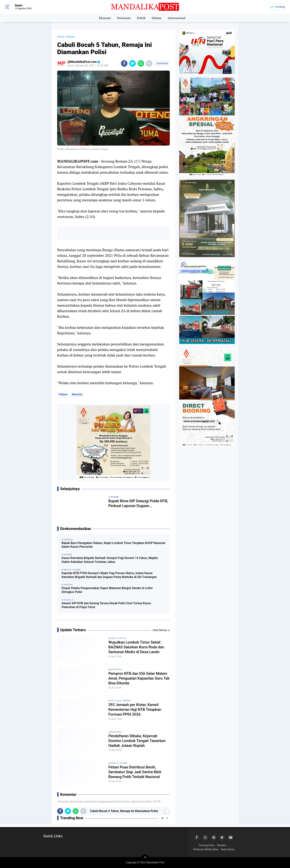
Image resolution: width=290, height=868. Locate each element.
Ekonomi (105, 18)
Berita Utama (119, 763)
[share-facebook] (124, 63)
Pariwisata (124, 18)
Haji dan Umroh (121, 701)
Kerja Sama (228, 849)
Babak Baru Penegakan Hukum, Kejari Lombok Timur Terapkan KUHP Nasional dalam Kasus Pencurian (113, 545)
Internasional (177, 18)
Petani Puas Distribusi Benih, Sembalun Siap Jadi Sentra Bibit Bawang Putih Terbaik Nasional (135, 772)
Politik (141, 18)
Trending (280, 7)
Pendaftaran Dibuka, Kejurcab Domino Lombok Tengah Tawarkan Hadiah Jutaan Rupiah (137, 741)
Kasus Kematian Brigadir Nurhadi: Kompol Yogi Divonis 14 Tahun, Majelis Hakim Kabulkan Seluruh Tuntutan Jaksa (110, 560)
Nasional (77, 394)
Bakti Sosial (119, 638)
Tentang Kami (206, 845)
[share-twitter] (133, 63)
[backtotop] (145, 858)
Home (61, 37)
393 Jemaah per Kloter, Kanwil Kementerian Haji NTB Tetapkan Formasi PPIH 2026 (135, 710)
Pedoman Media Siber (206, 849)
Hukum (157, 18)
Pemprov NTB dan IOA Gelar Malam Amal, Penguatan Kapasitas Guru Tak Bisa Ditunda (139, 678)
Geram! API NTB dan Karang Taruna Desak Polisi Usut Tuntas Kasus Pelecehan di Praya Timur (106, 605)
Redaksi (221, 845)
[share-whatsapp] (141, 63)
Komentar (162, 63)
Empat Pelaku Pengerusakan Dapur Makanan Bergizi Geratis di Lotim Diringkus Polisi (107, 590)
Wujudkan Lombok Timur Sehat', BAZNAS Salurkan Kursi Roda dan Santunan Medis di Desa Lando (136, 647)
